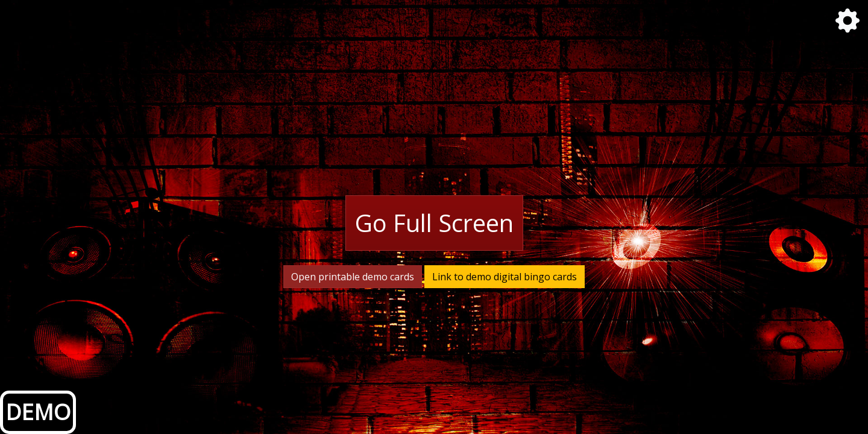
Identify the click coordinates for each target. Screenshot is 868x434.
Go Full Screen (434, 223)
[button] (848, 20)
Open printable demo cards (353, 277)
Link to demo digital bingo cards (505, 277)
